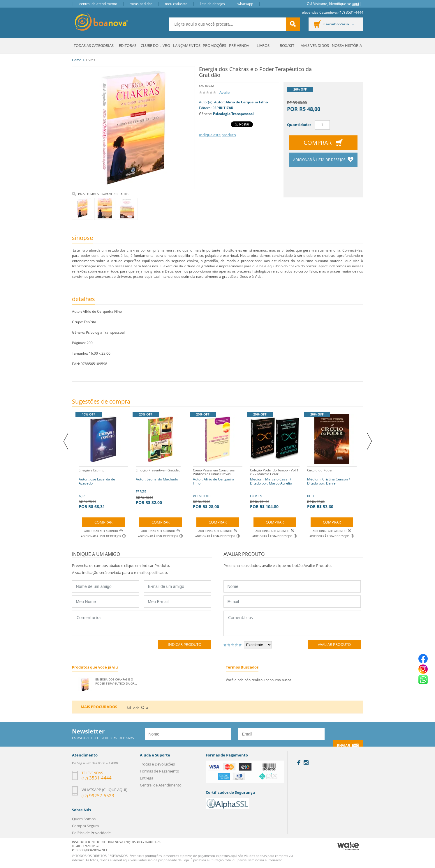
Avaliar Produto (334, 644)
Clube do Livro (155, 45)
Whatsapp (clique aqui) (104, 790)
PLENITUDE (218, 488)
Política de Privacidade (91, 833)
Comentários (141, 623)
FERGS (158, 486)
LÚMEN (275, 488)
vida (136, 708)
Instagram (306, 763)
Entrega (147, 778)
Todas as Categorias (94, 45)
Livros (263, 45)
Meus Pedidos (141, 4)
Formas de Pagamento (160, 771)
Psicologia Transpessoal (233, 114)
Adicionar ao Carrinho (103, 531)
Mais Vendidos (315, 45)
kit (129, 707)
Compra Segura (85, 826)
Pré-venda (239, 45)
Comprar (318, 143)
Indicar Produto (185, 644)
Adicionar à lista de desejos (320, 160)
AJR (103, 488)
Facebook (299, 763)
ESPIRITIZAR (223, 108)
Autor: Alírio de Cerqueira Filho (241, 102)
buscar (293, 24)
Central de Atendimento (98, 4)
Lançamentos (187, 45)
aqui (355, 4)
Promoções (214, 45)
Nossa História (347, 45)
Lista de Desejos (212, 4)
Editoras (128, 45)
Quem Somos (84, 819)
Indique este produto (217, 135)
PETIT (332, 488)
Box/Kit (287, 45)
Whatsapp (245, 4)
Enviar (344, 746)
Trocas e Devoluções (157, 764)
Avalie (224, 92)
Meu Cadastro (176, 4)
